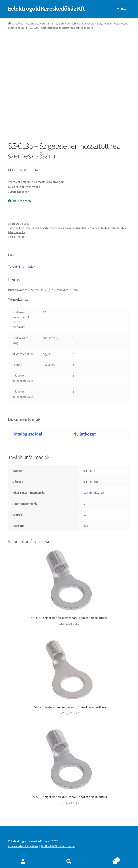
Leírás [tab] (12, 255)
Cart (106, 859)
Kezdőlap (18, 24)
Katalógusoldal (27, 434)
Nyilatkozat (85, 434)
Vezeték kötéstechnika (39, 24)
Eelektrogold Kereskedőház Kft (46, 9)
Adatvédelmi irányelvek (23, 846)
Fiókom (23, 862)
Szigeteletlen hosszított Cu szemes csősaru (48, 228)
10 (85, 515)
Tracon (20, 237)
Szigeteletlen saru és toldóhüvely (75, 24)
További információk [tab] (22, 266)
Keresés (69, 862)
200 (86, 526)
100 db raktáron (94, 492)
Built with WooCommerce (58, 846)
